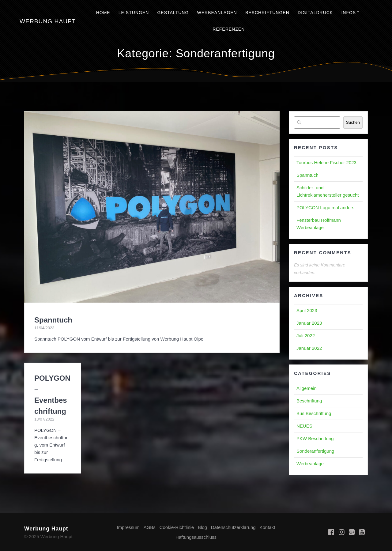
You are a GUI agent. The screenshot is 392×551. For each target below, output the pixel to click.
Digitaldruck (315, 13)
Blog (202, 527)
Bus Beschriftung (314, 413)
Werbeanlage (310, 464)
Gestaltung (173, 13)
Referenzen (229, 29)
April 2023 (307, 310)
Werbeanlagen (217, 13)
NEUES (304, 426)
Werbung (48, 21)
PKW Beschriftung (315, 438)
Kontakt (267, 527)
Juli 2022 (306, 336)
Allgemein (307, 388)
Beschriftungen (267, 13)
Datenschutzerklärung (233, 527)
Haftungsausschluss (196, 537)
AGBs (150, 527)
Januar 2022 (309, 348)
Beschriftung (309, 401)
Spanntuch (53, 320)
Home (103, 13)
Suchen (353, 122)
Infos (349, 13)
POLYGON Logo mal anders (325, 208)
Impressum (128, 527)
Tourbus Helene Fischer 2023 (326, 162)
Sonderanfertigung (315, 451)
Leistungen (134, 13)
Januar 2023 (309, 323)
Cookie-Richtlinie (177, 527)
